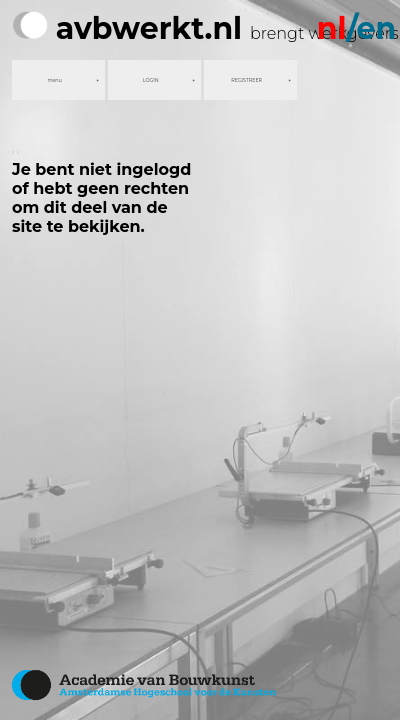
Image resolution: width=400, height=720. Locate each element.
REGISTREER (246, 80)
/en (356, 28)
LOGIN (151, 80)
